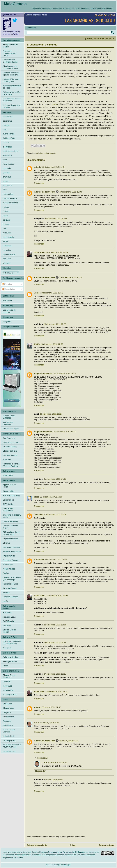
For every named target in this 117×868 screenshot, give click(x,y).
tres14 (6, 601)
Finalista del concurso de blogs (12, 87)
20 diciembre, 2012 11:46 (53, 167)
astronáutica (8, 117)
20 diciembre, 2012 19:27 (51, 414)
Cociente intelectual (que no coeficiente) (11, 74)
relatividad (7, 233)
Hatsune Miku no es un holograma (11, 80)
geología (7, 173)
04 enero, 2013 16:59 (50, 723)
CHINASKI (39, 560)
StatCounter (7, 300)
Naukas (6, 573)
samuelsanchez (9, 751)
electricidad (8, 147)
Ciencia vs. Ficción (11, 442)
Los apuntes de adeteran (9, 311)
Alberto (38, 167)
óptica (5, 216)
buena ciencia (9, 134)
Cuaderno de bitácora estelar (12, 516)
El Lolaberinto (9, 717)
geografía (7, 168)
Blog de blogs (9, 708)
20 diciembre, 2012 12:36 (56, 219)
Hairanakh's (8, 725)
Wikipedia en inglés (11, 429)
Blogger (67, 865)
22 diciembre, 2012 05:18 (56, 560)
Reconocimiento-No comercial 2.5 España (66, 852)
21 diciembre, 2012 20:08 (55, 515)
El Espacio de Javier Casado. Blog (11, 533)
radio (5, 229)
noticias (39, 153)
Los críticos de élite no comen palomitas (12, 642)
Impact (6, 181)
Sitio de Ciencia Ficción (9, 631)
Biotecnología (9, 500)
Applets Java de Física (10, 486)
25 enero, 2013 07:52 (57, 762)
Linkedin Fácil (9, 736)
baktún (55, 104)
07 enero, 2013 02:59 (53, 780)
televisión (7, 250)
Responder (39, 183)
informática (8, 186)
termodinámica (9, 254)
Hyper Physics (9, 556)
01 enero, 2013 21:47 (51, 707)
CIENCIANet (8, 504)
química (6, 224)
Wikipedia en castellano (8, 423)
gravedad (7, 177)
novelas (6, 211)
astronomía (8, 121)
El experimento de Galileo (10, 46)
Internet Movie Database (9, 417)
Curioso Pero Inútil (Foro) (11, 527)
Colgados (7, 712)
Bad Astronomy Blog (11, 496)
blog (5, 130)
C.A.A (37, 723)
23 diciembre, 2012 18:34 (55, 625)
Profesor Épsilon (10, 588)
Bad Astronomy (9, 438)
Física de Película (10, 455)
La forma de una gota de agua (12, 106)
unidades (7, 263)
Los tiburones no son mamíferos (12, 100)
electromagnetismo (11, 151)
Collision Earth (9, 138)
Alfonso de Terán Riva (44, 192)
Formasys (7, 721)
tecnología (7, 246)
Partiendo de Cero (10, 584)
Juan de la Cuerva (10, 560)
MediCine (7, 460)
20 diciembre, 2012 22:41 (65, 432)
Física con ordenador (12, 547)
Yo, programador (10, 694)
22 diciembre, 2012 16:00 (57, 596)
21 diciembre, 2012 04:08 (55, 479)
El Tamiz (6, 543)
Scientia (6, 593)
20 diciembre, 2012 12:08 (71, 192)
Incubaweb (7, 686)
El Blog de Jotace (10, 662)
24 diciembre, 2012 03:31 (55, 643)
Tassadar (38, 515)
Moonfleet (7, 648)
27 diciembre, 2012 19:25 (55, 674)
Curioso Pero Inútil (11, 521)
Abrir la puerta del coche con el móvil (11, 67)
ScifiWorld (7, 625)
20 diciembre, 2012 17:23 (55, 324)
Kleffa (37, 344)
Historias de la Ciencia (12, 552)
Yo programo (8, 690)
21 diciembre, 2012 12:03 (51, 497)
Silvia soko (39, 252)
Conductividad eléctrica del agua (10, 61)
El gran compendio (11, 539)
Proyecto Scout (9, 617)
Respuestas (42, 758)
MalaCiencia (15, 4)
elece (37, 497)
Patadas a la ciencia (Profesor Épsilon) (11, 465)
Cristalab (7, 682)
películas (7, 220)
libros (5, 190)
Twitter (16, 34)
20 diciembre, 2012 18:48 (65, 373)
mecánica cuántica (11, 203)
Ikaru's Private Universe (9, 731)
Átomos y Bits (9, 491)
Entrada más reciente (37, 845)
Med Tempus (8, 565)
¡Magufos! (7, 322)
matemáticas (8, 194)
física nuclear (8, 164)
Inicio (73, 845)
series (5, 241)
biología (6, 125)
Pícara (6, 666)
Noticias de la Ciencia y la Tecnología (12, 578)
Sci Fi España (9, 621)
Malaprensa (8, 475)
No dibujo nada (9, 741)
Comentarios (8, 289)
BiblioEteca (8, 704)
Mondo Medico (9, 569)
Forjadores (7, 613)
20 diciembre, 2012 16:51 (52, 293)
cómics (6, 142)
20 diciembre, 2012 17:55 (52, 344)
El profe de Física (10, 451)
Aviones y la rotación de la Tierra (12, 93)
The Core (7, 259)
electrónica (7, 155)
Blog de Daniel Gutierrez (9, 676)
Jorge (37, 293)
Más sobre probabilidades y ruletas (10, 53)
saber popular (50, 153)
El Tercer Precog (10, 447)
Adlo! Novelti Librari (11, 657)
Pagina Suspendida (43, 373)
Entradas (7, 284)
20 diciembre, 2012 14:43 (57, 252)
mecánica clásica (10, 198)
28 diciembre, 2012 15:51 (57, 692)
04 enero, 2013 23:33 (69, 741)
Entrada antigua (106, 845)
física (5, 160)
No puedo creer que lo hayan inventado (12, 746)
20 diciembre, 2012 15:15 (71, 277)
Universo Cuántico (11, 597)
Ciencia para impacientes (8, 509)
